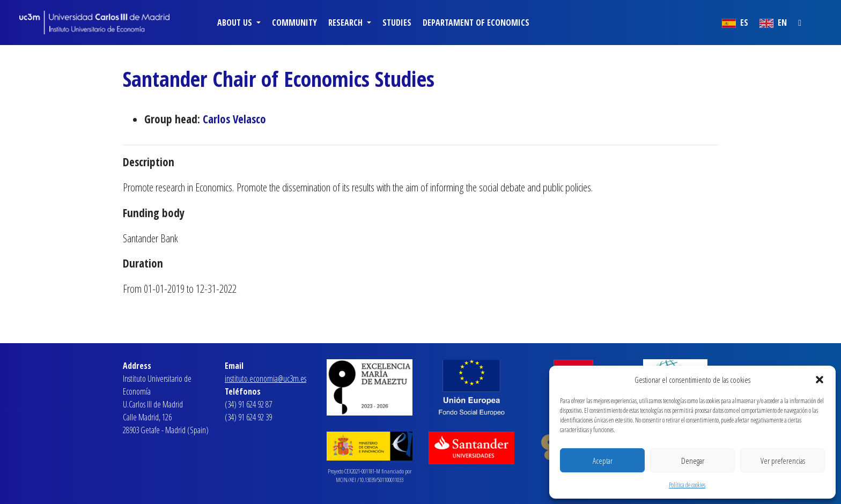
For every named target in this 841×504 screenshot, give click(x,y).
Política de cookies (687, 485)
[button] (820, 380)
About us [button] (236, 23)
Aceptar (603, 461)
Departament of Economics (476, 23)
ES (735, 23)
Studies (397, 23)
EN (773, 23)
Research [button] (346, 23)
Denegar (693, 461)
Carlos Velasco (234, 119)
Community (294, 23)
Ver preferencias (783, 461)
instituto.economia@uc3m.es (265, 379)
